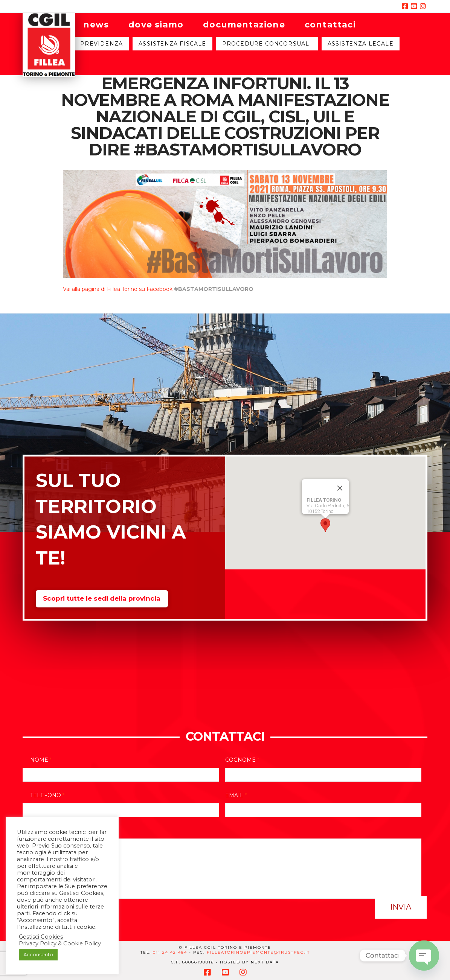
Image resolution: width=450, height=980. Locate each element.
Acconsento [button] (38, 954)
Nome (41, 760)
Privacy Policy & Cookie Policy (60, 943)
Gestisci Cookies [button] (41, 937)
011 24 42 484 (170, 952)
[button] (325, 525)
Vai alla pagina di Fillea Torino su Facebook (118, 289)
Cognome (242, 760)
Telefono (47, 795)
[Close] (340, 488)
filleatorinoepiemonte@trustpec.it (258, 952)
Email (236, 795)
